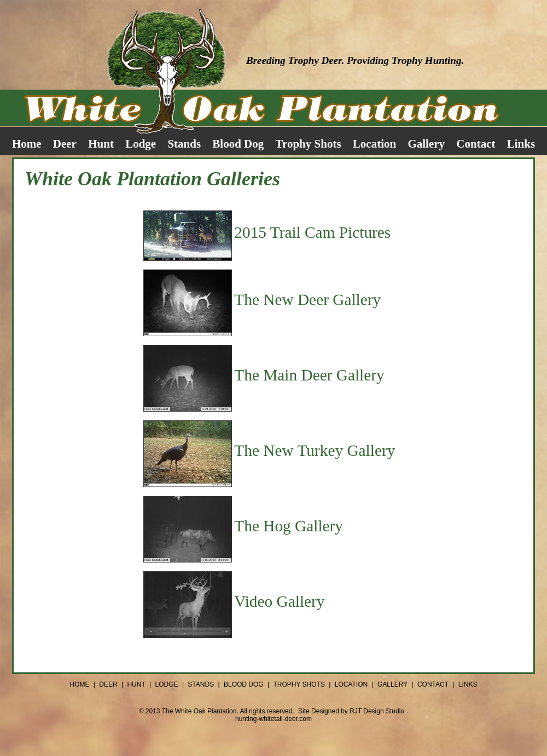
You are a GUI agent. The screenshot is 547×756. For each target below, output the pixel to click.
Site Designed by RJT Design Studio (351, 711)
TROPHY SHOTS (299, 684)
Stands (184, 144)
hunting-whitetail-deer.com (273, 719)
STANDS (201, 684)
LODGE (167, 684)
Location (374, 144)
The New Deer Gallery (307, 300)
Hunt (101, 144)
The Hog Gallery (289, 526)
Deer (65, 144)
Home (27, 144)
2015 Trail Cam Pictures (312, 232)
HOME (79, 684)
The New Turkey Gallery (315, 450)
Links (521, 144)
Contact (476, 144)
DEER (108, 684)
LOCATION (351, 684)
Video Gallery (279, 601)
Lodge (141, 144)
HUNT (136, 684)
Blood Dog (238, 144)
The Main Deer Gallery (309, 375)
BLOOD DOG (244, 684)
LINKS (468, 684)
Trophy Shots (309, 144)
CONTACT (433, 684)
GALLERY (392, 684)
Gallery (426, 144)
